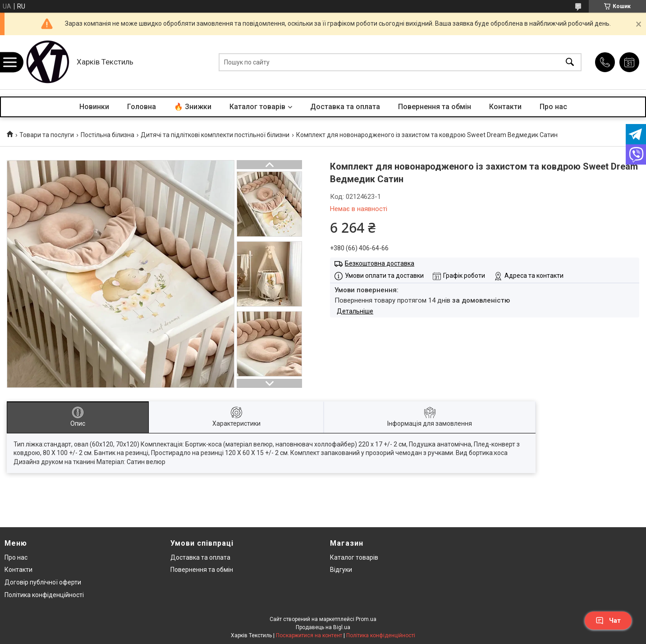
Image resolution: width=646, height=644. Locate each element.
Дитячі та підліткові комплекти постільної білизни (215, 135)
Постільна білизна (108, 135)
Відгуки (341, 570)
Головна (142, 107)
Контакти (505, 107)
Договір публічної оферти (43, 582)
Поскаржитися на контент (309, 635)
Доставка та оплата (345, 107)
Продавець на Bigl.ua (323, 627)
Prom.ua (366, 619)
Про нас (553, 107)
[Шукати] (570, 62)
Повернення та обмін (435, 107)
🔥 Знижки (193, 107)
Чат (608, 621)
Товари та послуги (47, 135)
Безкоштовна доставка (380, 263)
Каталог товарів (257, 107)
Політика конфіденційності (44, 595)
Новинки (94, 107)
